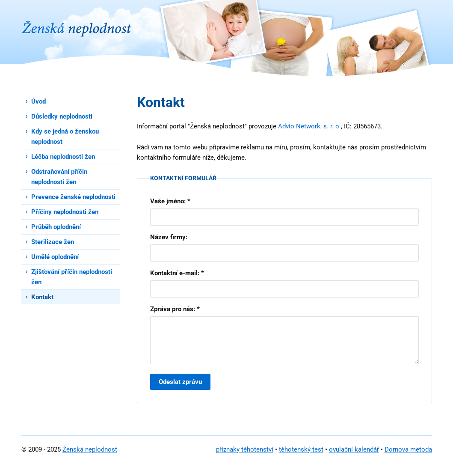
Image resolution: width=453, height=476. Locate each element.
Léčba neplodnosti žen (63, 157)
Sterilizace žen (53, 242)
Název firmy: (169, 237)
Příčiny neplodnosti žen (65, 212)
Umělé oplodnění (55, 257)
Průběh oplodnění (56, 227)
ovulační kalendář (354, 449)
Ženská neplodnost (90, 449)
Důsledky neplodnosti (62, 116)
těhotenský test (301, 449)
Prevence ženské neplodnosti (73, 197)
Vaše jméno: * (170, 201)
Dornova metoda (408, 449)
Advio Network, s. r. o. (309, 126)
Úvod (38, 101)
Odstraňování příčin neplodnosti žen (59, 177)
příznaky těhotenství (245, 449)
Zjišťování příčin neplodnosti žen (72, 277)
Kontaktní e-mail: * (177, 273)
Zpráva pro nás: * (175, 309)
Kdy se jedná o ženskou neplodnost (65, 137)
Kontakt (42, 297)
